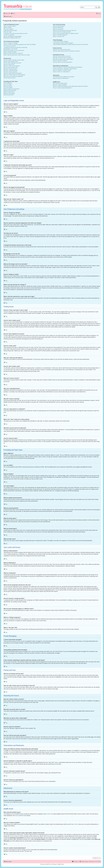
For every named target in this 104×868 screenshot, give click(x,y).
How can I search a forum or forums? (62, 56)
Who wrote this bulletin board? (60, 83)
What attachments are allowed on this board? (64, 77)
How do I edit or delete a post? (11, 61)
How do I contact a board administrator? (62, 88)
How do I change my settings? (11, 43)
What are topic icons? (9, 95)
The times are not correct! (10, 46)
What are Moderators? (58, 27)
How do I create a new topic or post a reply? (14, 60)
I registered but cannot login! (10, 30)
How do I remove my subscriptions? (61, 72)
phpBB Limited (46, 814)
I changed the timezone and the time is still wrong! (15, 47)
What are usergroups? (58, 29)
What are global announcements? (12, 89)
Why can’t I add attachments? (11, 70)
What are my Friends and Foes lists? (62, 50)
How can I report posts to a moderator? (13, 73)
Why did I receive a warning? (10, 72)
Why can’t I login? (8, 32)
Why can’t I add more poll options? (12, 66)
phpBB (65, 257)
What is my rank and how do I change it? (13, 53)
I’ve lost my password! (9, 35)
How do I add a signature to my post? (12, 63)
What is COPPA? (8, 27)
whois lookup (14, 836)
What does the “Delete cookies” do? (12, 38)
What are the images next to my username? (14, 50)
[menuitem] (13, 14)
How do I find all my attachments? (61, 78)
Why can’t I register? (8, 29)
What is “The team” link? (59, 36)
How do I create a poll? (9, 64)
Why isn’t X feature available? (60, 85)
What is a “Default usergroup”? (60, 35)
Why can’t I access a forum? (10, 69)
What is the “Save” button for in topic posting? (14, 75)
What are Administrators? (59, 26)
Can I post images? (8, 87)
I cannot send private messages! (61, 41)
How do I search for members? (60, 61)
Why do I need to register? (10, 26)
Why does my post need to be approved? (13, 76)
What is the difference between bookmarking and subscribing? (68, 67)
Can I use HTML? (8, 84)
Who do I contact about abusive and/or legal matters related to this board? (70, 86)
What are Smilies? (8, 86)
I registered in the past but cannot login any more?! (16, 33)
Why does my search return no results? (62, 58)
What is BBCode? (8, 83)
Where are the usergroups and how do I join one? (65, 30)
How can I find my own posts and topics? (63, 62)
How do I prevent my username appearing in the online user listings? (20, 44)
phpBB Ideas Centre (73, 824)
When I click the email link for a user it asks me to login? (17, 55)
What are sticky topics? (9, 92)
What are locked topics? (9, 93)
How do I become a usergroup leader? (62, 32)
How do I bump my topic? (10, 78)
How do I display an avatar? (10, 52)
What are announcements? (10, 90)
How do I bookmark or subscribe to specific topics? (65, 69)
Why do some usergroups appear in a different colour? (66, 33)
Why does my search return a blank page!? (63, 59)
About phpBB (19, 816)
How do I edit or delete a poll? (11, 67)
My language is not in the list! (10, 49)
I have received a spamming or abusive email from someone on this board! (71, 44)
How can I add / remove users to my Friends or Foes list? (66, 51)
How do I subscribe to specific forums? (62, 70)
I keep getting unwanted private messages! (63, 43)
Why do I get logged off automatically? (13, 36)
